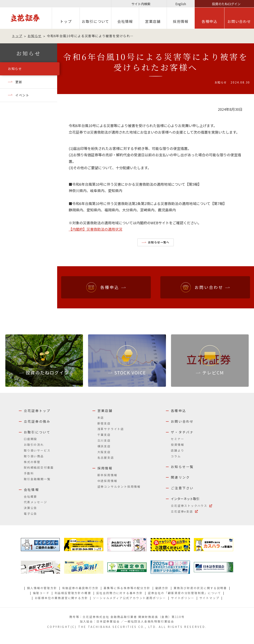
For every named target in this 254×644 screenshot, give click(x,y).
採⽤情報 (181, 21)
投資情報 (178, 445)
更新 (19, 82)
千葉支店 (104, 435)
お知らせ (35, 36)
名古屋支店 (106, 458)
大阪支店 (104, 452)
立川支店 (104, 440)
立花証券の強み (37, 421)
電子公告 (30, 514)
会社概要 (30, 496)
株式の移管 (32, 462)
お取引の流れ (34, 445)
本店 (101, 418)
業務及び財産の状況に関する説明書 (200, 588)
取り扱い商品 (34, 456)
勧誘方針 (162, 588)
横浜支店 (104, 446)
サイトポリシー (183, 598)
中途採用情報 (107, 481)
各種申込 (209, 21)
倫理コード (41, 593)
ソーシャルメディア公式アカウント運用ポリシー (129, 598)
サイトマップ (209, 598)
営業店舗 (153, 21)
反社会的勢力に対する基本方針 (120, 593)
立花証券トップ (37, 411)
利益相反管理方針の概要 (73, 593)
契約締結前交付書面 (39, 467)
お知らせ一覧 (182, 467)
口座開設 (30, 439)
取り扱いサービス (37, 450)
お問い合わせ (239, 21)
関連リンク (180, 477)
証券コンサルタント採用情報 (119, 487)
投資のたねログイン (226, 4)
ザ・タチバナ (182, 432)
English (181, 4)
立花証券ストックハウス (189, 506)
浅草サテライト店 (111, 429)
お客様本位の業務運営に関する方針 (61, 598)
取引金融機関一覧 (37, 479)
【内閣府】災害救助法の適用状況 (95, 229)
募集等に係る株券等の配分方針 (127, 588)
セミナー (178, 439)
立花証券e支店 (182, 511)
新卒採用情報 (107, 475)
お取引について (95, 21)
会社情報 (125, 21)
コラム (176, 456)
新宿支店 (104, 423)
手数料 (29, 473)
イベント (22, 95)
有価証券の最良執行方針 (80, 588)
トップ (66, 21)
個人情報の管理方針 (42, 588)
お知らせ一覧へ (159, 242)
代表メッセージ (36, 502)
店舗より (178, 450)
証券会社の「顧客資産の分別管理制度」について (185, 593)
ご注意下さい (182, 488)
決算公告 (30, 508)
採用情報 (105, 468)
